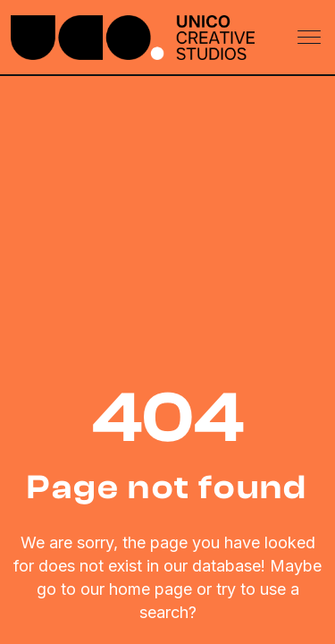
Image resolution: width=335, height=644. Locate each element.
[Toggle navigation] (311, 38)
